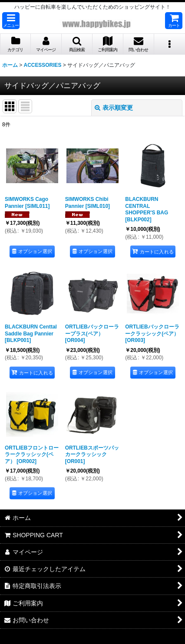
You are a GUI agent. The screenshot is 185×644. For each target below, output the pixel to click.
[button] (11, 21)
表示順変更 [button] (114, 108)
